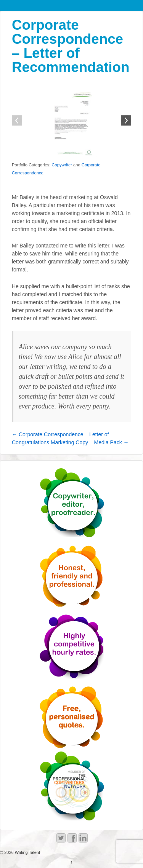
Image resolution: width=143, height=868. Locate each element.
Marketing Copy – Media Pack (90, 442)
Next (125, 121)
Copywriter (62, 165)
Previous (18, 121)
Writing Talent (27, 852)
